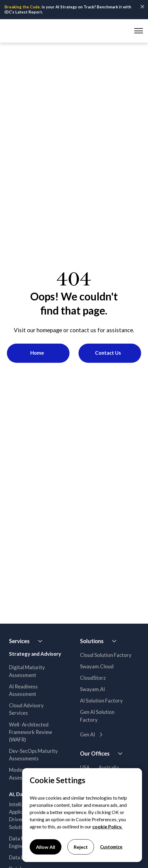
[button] (138, 31)
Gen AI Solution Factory (97, 716)
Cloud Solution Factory (106, 655)
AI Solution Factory (101, 701)
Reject (81, 847)
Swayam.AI (92, 689)
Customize (111, 847)
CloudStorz (93, 678)
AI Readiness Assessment (23, 690)
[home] (30, 31)
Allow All (46, 847)
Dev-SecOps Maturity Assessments (33, 755)
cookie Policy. (107, 826)
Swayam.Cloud (97, 666)
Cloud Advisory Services (26, 709)
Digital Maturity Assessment (27, 671)
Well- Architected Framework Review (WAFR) (31, 732)
